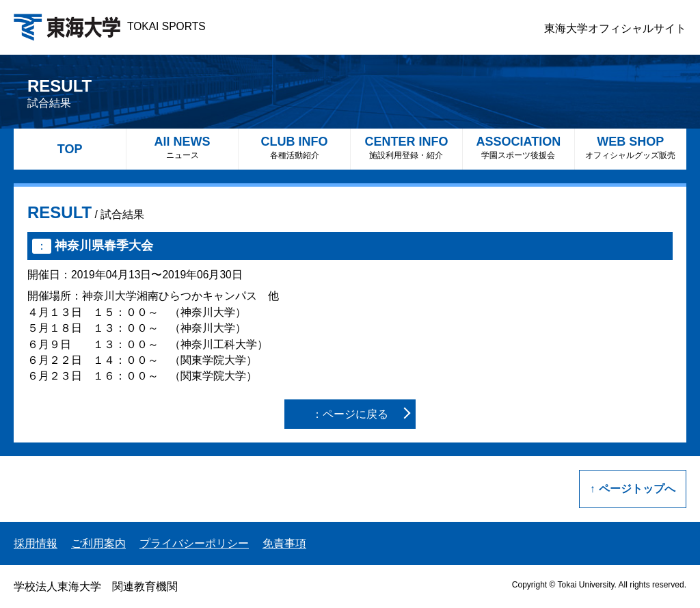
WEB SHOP (631, 147)
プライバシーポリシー (194, 543)
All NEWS (182, 147)
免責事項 (284, 543)
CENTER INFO (406, 147)
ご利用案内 (98, 543)
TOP (70, 149)
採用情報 (36, 543)
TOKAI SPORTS (110, 26)
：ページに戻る (350, 414)
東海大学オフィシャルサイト (615, 28)
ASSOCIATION (519, 147)
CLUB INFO (294, 147)
